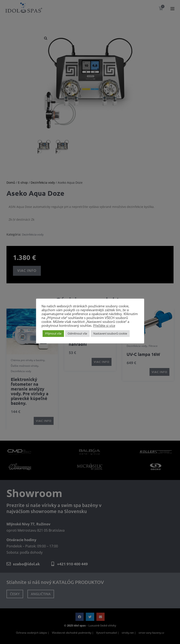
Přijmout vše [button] (53, 333)
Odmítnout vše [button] (77, 333)
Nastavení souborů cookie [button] (110, 333)
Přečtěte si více (104, 325)
